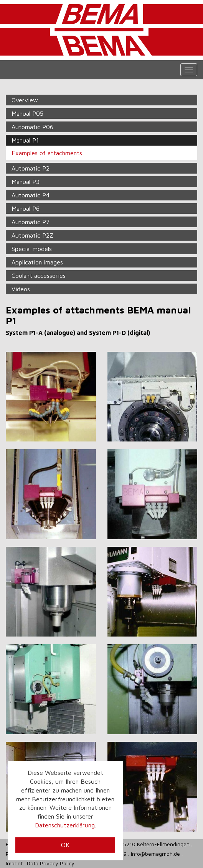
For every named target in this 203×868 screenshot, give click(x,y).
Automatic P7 (31, 222)
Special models (32, 249)
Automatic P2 (31, 168)
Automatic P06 (32, 127)
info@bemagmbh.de (155, 854)
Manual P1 (25, 140)
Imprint (14, 863)
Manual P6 (26, 208)
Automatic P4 (31, 195)
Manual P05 (27, 113)
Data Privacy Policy (51, 863)
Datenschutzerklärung (65, 825)
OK (65, 845)
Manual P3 (26, 182)
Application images (37, 262)
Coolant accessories (39, 276)
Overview (25, 100)
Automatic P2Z (32, 235)
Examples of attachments (47, 153)
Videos (21, 289)
